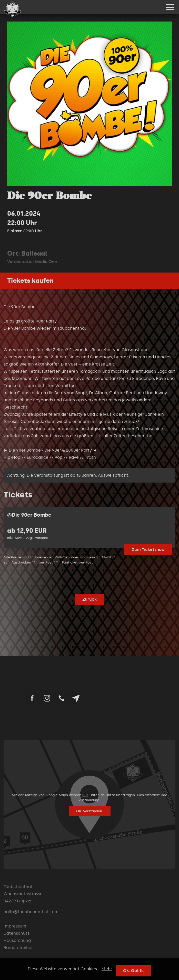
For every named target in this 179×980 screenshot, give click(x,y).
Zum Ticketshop (148, 550)
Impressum (15, 926)
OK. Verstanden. (90, 811)
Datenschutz (17, 933)
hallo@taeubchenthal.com (31, 912)
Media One (46, 262)
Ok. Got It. (133, 971)
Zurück (89, 599)
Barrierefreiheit (19, 948)
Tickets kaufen (30, 281)
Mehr (107, 969)
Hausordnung (17, 940)
